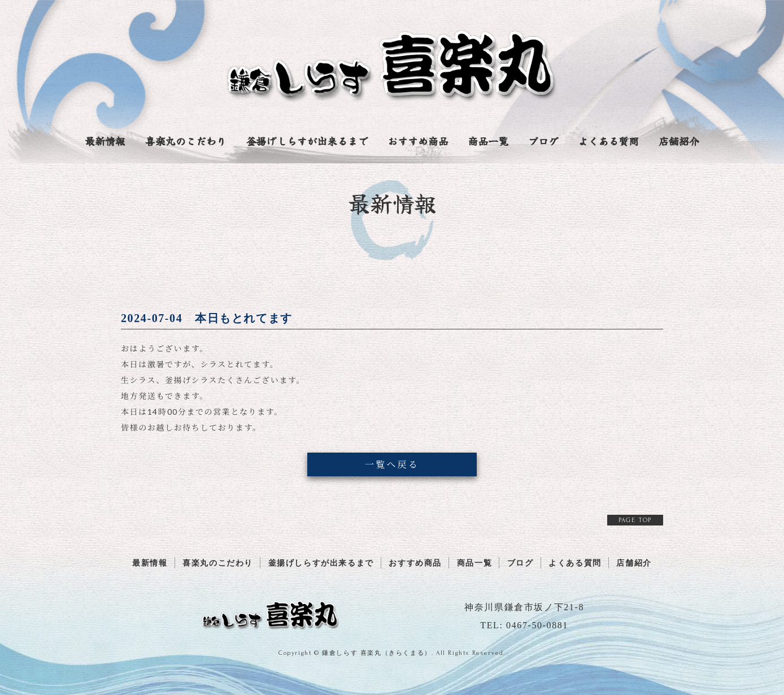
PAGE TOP (635, 520)
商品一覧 (488, 142)
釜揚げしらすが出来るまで (307, 142)
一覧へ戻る (392, 464)
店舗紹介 (679, 142)
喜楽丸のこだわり (186, 142)
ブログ (543, 142)
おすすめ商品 (418, 142)
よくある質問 (608, 142)
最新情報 (105, 142)
